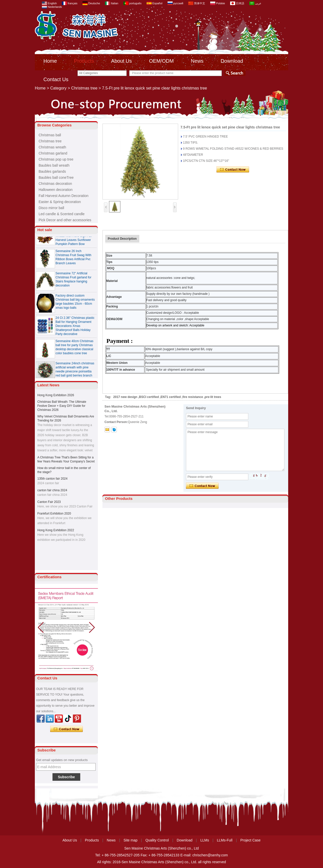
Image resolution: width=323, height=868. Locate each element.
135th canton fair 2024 (52, 479)
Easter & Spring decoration (60, 202)
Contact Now (66, 729)
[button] (92, 628)
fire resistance (193, 397)
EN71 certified (171, 397)
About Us (121, 61)
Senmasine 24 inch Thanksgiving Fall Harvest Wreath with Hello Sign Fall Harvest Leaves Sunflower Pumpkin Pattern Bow (74, 237)
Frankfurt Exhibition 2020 (54, 514)
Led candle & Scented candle (62, 214)
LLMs (205, 840)
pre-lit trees (213, 397)
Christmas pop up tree (56, 159)
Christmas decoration (55, 184)
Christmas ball (50, 135)
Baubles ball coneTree (56, 177)
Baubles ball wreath (54, 165)
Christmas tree (84, 88)
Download (232, 61)
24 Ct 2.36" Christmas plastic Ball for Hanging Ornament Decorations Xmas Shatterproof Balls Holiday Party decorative (75, 327)
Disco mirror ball (51, 208)
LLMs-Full (225, 840)
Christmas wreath (52, 147)
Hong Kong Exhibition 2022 (56, 530)
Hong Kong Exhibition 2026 (56, 395)
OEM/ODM (161, 61)
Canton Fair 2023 (49, 502)
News (197, 61)
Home (50, 61)
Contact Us (56, 79)
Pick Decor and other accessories (65, 220)
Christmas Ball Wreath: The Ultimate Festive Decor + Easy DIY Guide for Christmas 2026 (62, 406)
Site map (131, 840)
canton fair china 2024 (52, 490)
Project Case (250, 840)
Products (84, 61)
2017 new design (125, 397)
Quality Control (157, 840)
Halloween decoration (56, 190)
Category (58, 88)
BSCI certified (149, 397)
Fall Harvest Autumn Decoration (64, 196)
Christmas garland (53, 153)
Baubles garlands (52, 171)
